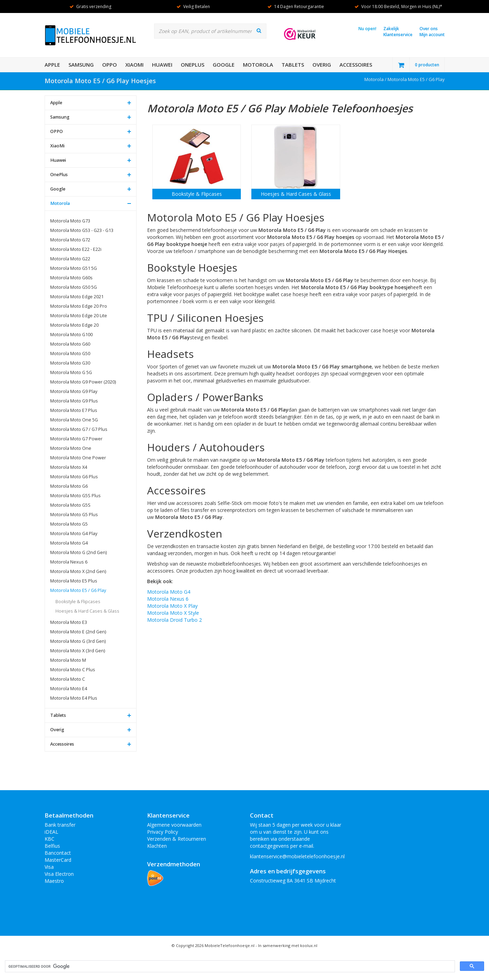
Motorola (258, 65)
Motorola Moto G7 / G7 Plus (79, 429)
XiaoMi (134, 65)
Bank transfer (60, 825)
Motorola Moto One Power (78, 458)
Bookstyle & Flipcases (78, 602)
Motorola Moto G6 (69, 486)
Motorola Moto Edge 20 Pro (79, 306)
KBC (49, 839)
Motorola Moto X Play (172, 606)
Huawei (162, 65)
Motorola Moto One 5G (74, 420)
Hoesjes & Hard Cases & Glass (87, 611)
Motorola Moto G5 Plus (74, 515)
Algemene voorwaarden (174, 825)
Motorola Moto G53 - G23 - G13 (82, 230)
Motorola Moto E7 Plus (74, 410)
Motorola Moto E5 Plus (74, 581)
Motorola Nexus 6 (69, 562)
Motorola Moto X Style (173, 613)
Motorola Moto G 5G (71, 372)
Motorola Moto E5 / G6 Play (416, 79)
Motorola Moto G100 (71, 335)
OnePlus (193, 65)
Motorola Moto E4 (69, 689)
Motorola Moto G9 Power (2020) (83, 382)
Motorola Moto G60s (71, 278)
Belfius (52, 846)
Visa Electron (59, 874)
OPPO (110, 65)
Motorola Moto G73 (70, 221)
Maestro (54, 881)
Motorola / (376, 79)
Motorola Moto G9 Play (74, 391)
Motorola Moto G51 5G (74, 268)
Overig (322, 65)
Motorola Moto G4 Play (74, 534)
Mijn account (432, 35)
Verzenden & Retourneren (177, 839)
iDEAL (51, 832)
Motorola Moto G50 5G (74, 287)
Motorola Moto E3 (69, 622)
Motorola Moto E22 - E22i (76, 249)
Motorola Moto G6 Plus (74, 477)
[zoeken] (229, 966)
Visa (49, 867)
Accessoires (356, 65)
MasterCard (58, 860)
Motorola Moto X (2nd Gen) (78, 571)
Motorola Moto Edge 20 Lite (79, 316)
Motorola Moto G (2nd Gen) (78, 552)
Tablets (293, 65)
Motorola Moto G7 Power (76, 439)
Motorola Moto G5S (70, 505)
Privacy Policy (163, 832)
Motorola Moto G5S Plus (75, 496)
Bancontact (58, 853)
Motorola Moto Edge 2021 (77, 297)
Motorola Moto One (71, 448)
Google (224, 65)
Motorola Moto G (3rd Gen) (78, 641)
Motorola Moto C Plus (73, 670)
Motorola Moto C (68, 679)
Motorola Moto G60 (70, 344)
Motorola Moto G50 (70, 354)
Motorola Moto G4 (69, 543)
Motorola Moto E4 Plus (74, 698)
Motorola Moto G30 (70, 363)
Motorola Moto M (68, 660)
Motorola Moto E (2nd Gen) (78, 632)
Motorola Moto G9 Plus (74, 401)
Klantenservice (398, 35)
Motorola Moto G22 (70, 259)
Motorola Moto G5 (69, 524)
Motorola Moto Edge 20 (74, 325)
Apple (52, 65)
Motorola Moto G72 (70, 240)
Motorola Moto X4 (69, 467)
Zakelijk (391, 29)
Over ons (429, 29)
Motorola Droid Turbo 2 (174, 620)
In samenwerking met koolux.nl (288, 945)
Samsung (81, 65)
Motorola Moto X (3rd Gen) (78, 651)
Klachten (157, 846)
